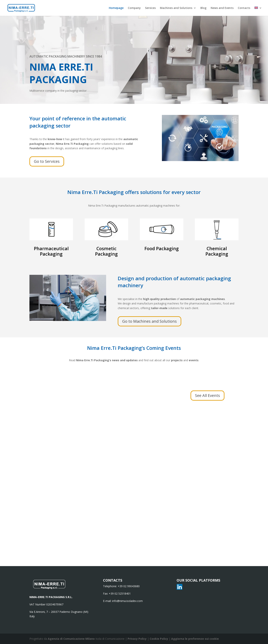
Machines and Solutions (176, 8)
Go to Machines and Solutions (149, 321)
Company (134, 8)
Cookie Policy (159, 639)
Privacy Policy (137, 639)
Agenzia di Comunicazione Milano (71, 639)
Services (150, 8)
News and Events (222, 8)
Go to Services (47, 161)
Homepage (116, 8)
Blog (203, 8)
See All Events (207, 395)
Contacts (244, 8)
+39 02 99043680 (129, 586)
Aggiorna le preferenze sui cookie (195, 639)
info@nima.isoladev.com (127, 601)
